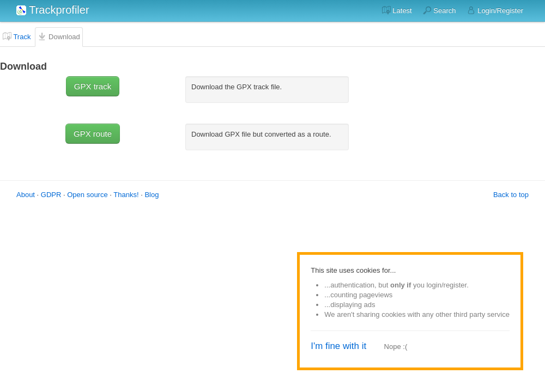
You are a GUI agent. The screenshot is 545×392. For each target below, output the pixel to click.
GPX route (93, 134)
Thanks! (126, 195)
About (26, 195)
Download (59, 36)
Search (440, 10)
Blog (152, 195)
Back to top (511, 195)
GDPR (51, 195)
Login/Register (495, 10)
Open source (87, 195)
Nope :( (396, 347)
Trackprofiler (53, 10)
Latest (397, 10)
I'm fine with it (338, 346)
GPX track (93, 86)
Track (17, 36)
